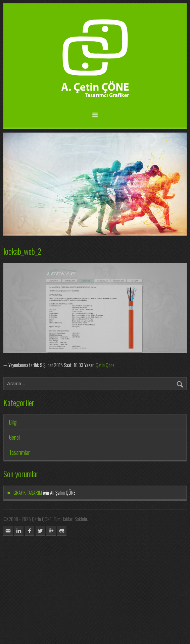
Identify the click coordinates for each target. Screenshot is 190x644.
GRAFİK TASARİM (28, 492)
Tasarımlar (19, 452)
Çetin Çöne (105, 365)
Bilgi (13, 422)
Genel (14, 437)
